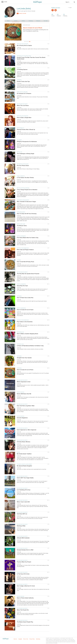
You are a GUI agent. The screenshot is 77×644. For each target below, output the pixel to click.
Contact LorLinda (21, 13)
